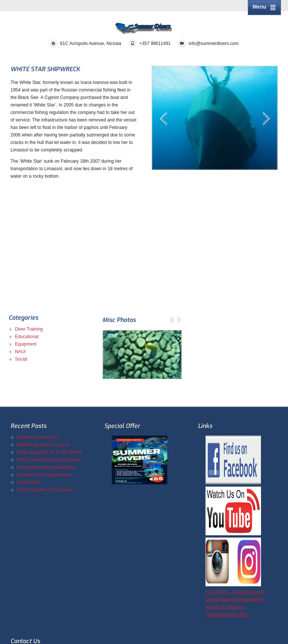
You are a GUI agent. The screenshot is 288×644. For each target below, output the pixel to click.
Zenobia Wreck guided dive (44, 475)
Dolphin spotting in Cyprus (43, 445)
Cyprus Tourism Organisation (235, 600)
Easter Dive (28, 482)
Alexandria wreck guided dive (46, 467)
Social (21, 359)
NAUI (20, 352)
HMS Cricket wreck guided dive (48, 460)
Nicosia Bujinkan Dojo (227, 615)
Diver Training (29, 329)
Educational (27, 337)
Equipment (26, 344)
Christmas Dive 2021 (38, 437)
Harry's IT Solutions (225, 607)
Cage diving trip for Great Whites (49, 452)
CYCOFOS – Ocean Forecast (235, 592)
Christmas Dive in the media (45, 490)
